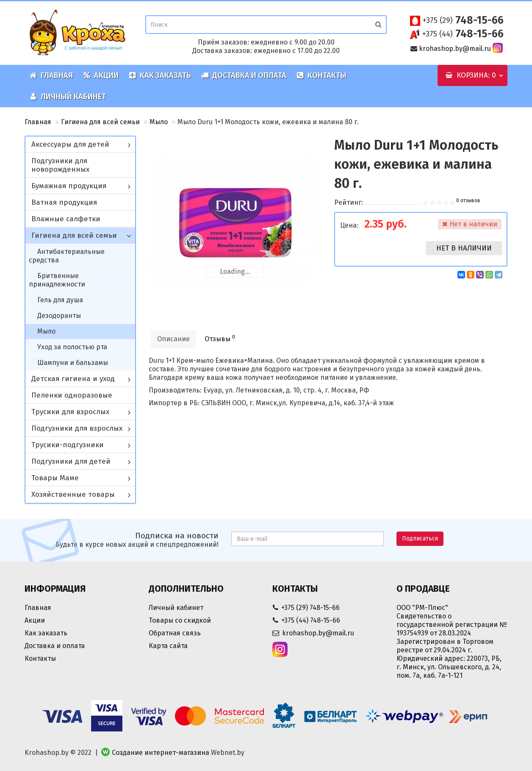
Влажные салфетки (66, 219)
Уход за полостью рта (72, 347)
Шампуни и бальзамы (73, 363)
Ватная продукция (64, 202)
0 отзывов (468, 200)
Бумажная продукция (69, 186)
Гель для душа (60, 300)
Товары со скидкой (180, 620)
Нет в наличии (464, 248)
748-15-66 (463, 20)
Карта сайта (168, 646)
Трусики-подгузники (68, 445)
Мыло (159, 122)
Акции (101, 75)
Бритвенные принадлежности (57, 280)
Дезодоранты (59, 316)
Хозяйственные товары (73, 494)
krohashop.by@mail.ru (455, 49)
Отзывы (220, 338)
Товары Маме (55, 478)
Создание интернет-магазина (161, 753)
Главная (51, 75)
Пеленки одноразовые (72, 395)
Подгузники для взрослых (77, 428)
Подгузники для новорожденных (60, 165)
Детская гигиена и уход (73, 379)
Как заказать (160, 75)
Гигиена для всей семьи (100, 122)
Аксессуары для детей (70, 144)
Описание (173, 339)
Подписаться (420, 539)
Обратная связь (175, 633)
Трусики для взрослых (70, 412)
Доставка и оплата (244, 75)
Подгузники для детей (71, 461)
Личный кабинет (68, 97)
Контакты (321, 75)
